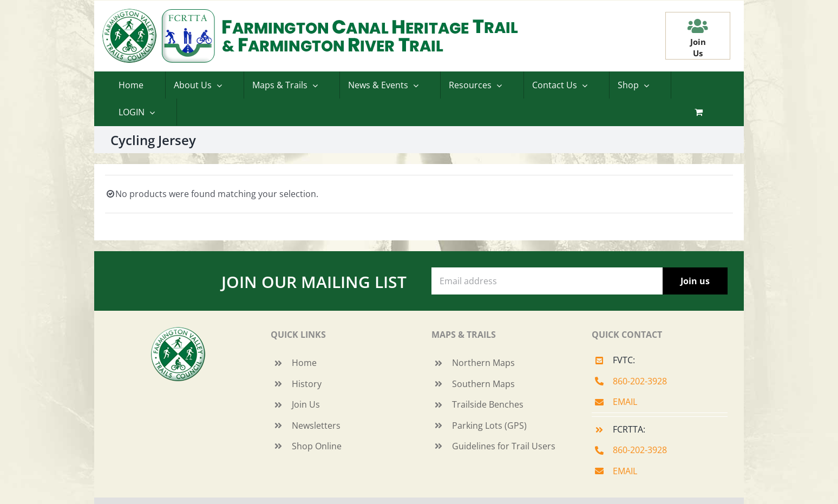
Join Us (306, 404)
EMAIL (625, 402)
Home (304, 363)
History (307, 384)
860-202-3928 (640, 381)
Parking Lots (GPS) (489, 426)
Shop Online (317, 446)
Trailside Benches (488, 404)
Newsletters (316, 426)
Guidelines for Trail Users (504, 446)
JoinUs (698, 47)
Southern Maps (483, 384)
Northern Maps (483, 363)
